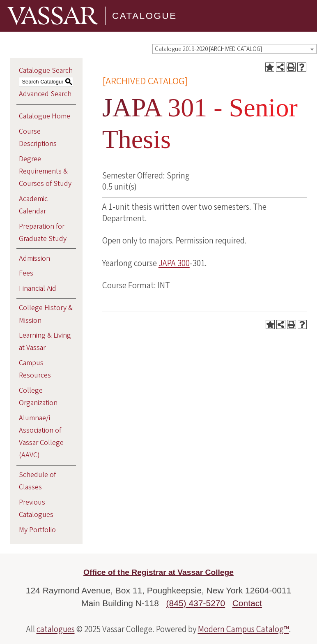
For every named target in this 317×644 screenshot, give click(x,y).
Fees (26, 273)
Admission (34, 258)
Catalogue (145, 16)
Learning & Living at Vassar (45, 342)
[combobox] (234, 49)
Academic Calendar (33, 205)
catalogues (56, 629)
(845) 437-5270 (196, 603)
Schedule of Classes (37, 481)
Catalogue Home (45, 116)
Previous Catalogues (36, 508)
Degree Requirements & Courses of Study (45, 171)
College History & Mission (46, 314)
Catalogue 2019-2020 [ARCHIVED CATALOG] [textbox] (208, 49)
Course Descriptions (38, 138)
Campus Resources (35, 369)
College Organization (38, 397)
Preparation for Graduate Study (43, 233)
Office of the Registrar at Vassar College (158, 572)
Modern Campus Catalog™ (243, 629)
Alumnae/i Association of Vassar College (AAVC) (41, 437)
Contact (247, 603)
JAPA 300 (174, 263)
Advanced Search (45, 94)
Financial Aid (38, 288)
